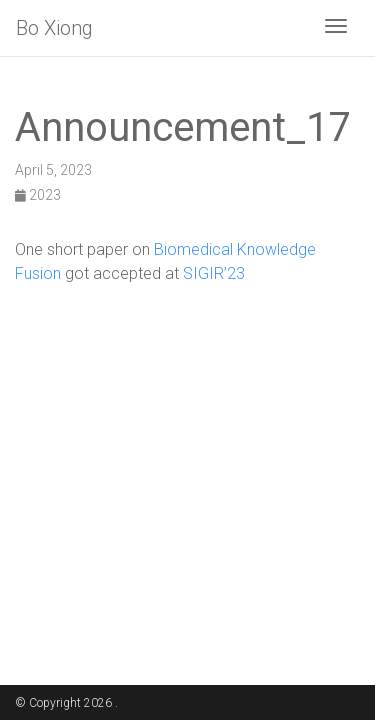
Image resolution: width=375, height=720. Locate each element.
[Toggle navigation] (336, 28)
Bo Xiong (54, 28)
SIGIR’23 (214, 273)
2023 (38, 195)
